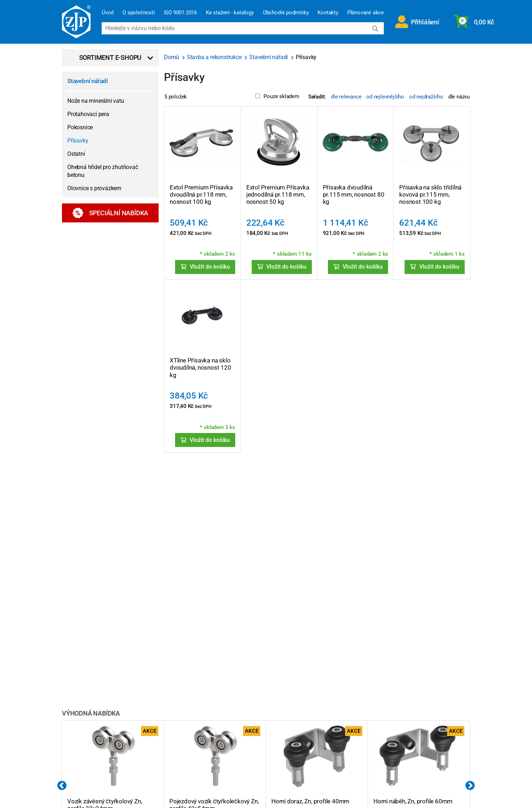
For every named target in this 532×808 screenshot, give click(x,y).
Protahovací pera (88, 114)
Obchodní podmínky (286, 13)
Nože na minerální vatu (96, 101)
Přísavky (78, 141)
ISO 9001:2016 (180, 13)
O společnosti (139, 13)
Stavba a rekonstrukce (215, 57)
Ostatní (76, 154)
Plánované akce (366, 13)
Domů (172, 57)
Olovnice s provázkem (94, 188)
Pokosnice (80, 127)
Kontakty (328, 13)
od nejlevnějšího (385, 97)
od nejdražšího (426, 97)
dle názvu (459, 97)
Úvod (108, 13)
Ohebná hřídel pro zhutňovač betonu (103, 171)
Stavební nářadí (88, 81)
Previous (62, 786)
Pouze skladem (277, 96)
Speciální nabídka (110, 213)
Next (470, 786)
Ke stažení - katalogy (230, 13)
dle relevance (346, 97)
